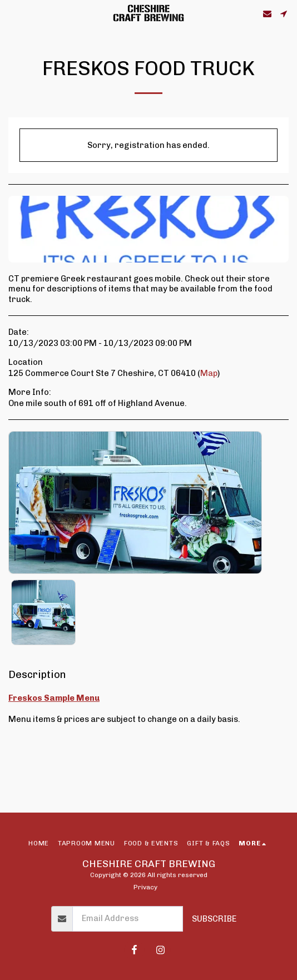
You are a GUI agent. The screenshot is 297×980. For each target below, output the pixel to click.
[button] (12, 13)
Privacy (145, 887)
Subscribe (214, 919)
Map (209, 373)
